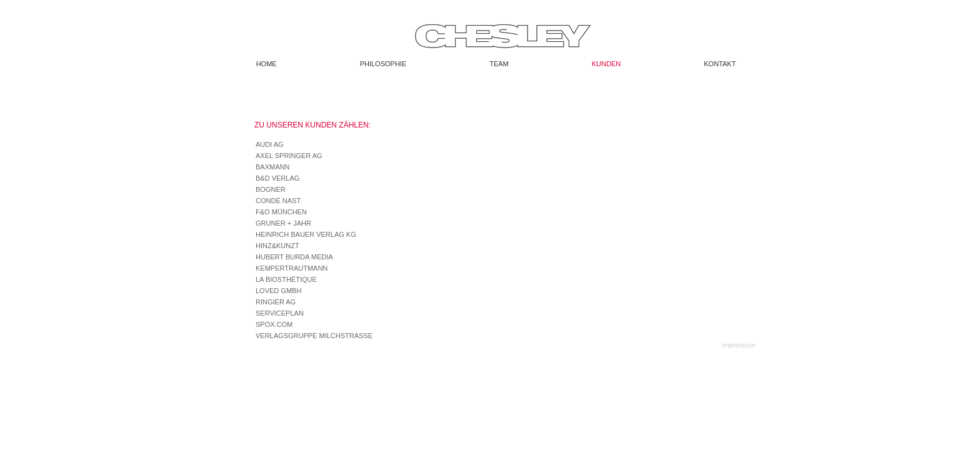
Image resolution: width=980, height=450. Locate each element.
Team (499, 64)
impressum (739, 345)
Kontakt (720, 64)
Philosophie (383, 64)
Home (267, 64)
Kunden (606, 64)
